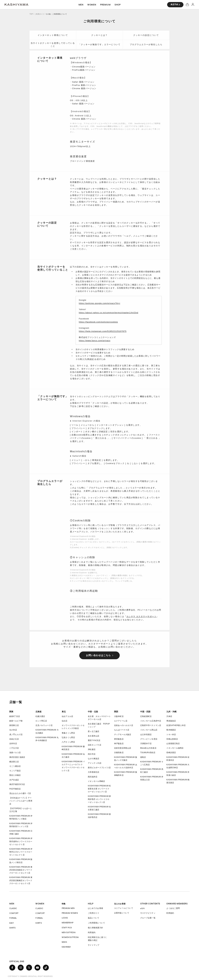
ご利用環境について (96, 923)
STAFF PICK (67, 928)
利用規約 (92, 932)
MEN (12, 904)
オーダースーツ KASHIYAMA (16, 5)
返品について (94, 918)
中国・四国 (145, 712)
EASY (12, 923)
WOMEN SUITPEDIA (70, 937)
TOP (31, 14)
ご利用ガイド (39, 14)
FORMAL (13, 918)
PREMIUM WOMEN (70, 913)
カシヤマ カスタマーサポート (141, 616)
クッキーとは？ (99, 35)
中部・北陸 (93, 712)
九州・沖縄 (171, 712)
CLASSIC (13, 908)
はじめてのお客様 (95, 908)
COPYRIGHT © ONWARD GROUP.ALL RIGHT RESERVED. (30, 976)
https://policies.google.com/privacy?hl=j (99, 303)
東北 (64, 712)
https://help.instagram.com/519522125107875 (103, 331)
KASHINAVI (66, 947)
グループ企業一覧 (148, 918)
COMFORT (14, 913)
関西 (116, 712)
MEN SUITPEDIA (69, 932)
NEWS (64, 942)
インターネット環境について (53, 35)
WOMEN (40, 904)
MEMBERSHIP (68, 923)
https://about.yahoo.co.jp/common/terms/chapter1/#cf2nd (109, 313)
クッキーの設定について (146, 35)
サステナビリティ (148, 913)
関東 (11, 712)
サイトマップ (94, 945)
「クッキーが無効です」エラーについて (99, 44)
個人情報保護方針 (95, 928)
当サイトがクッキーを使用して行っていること (53, 45)
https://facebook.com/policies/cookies (98, 322)
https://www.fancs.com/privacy (95, 341)
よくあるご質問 (173, 908)
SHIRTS (12, 928)
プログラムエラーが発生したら (146, 44)
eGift (142, 908)
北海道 (38, 712)
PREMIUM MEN (68, 908)
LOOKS (65, 918)
